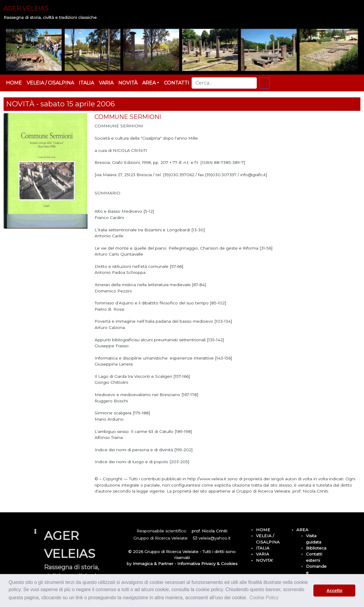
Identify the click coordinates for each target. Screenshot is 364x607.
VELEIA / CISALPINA (50, 83)
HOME (14, 83)
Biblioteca (316, 548)
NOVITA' (264, 560)
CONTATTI (177, 83)
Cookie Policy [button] (264, 598)
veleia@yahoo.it (214, 538)
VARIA (106, 83)
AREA (302, 530)
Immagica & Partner (153, 564)
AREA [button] (149, 83)
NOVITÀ (128, 83)
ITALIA (86, 83)
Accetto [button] (335, 591)
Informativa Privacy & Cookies (207, 564)
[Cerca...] (224, 83)
